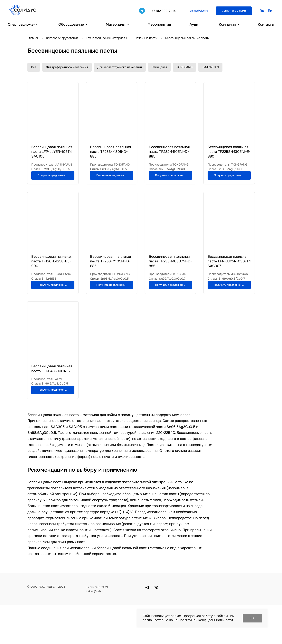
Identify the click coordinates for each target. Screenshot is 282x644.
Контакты (266, 24)
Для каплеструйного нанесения (120, 67)
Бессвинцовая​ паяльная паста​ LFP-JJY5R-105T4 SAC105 (52, 152)
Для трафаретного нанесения (67, 67)
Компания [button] (228, 24)
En (270, 11)
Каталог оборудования (62, 38)
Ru (262, 11)
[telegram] (142, 11)
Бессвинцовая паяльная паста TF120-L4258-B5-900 (52, 274)
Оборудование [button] (72, 24)
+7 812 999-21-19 (164, 11)
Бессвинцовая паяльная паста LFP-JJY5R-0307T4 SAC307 (229, 274)
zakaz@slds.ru (95, 630)
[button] (234, 11)
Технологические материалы (106, 38)
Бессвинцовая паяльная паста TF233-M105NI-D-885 (111, 274)
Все (34, 67)
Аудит (195, 24)
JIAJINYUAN (211, 67)
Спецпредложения (24, 24)
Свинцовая (160, 67)
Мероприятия (159, 24)
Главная (33, 38)
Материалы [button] (116, 24)
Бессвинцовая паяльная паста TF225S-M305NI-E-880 (229, 152)
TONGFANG (185, 67)
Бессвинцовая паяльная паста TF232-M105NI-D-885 (169, 152)
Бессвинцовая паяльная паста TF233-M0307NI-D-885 (170, 274)
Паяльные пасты (146, 38)
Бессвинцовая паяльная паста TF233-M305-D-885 (111, 152)
